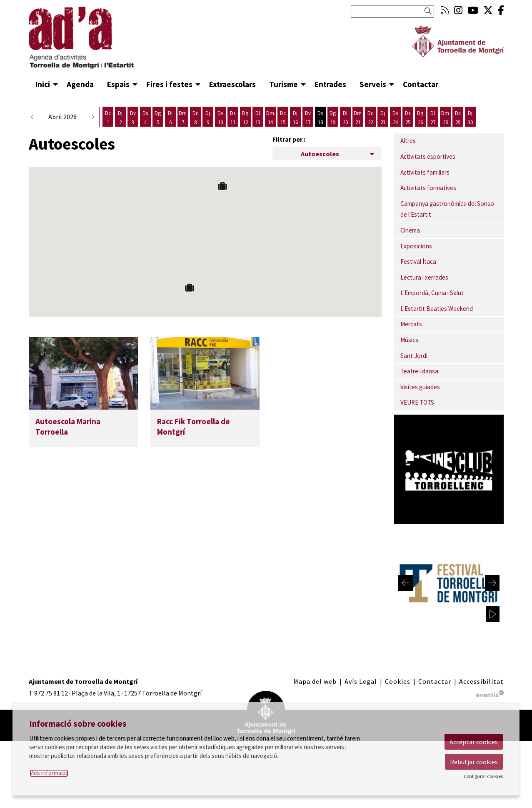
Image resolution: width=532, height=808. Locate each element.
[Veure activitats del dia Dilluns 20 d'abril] (345, 131)
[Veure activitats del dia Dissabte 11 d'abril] (233, 131)
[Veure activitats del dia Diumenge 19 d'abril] (333, 131)
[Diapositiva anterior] (406, 596)
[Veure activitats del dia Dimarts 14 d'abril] (270, 131)
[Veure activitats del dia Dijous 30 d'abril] (470, 131)
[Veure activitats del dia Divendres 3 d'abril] (133, 131)
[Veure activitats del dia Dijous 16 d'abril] (295, 131)
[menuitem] (445, 10)
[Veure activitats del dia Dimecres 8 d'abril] (195, 131)
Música (410, 353)
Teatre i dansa (419, 384)
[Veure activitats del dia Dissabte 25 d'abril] (408, 131)
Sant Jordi (414, 369)
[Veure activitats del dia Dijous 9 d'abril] (208, 131)
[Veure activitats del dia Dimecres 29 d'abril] (458, 131)
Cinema (410, 244)
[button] (429, 11)
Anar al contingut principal (67, 8)
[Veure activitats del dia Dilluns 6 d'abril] (170, 131)
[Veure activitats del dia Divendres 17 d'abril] (308, 131)
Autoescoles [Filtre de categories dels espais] (320, 167)
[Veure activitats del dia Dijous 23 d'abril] (383, 131)
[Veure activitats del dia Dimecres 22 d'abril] (370, 131)
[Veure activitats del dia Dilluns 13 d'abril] (258, 131)
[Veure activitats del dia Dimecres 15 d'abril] (283, 131)
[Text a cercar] (392, 11)
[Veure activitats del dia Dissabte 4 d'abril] (145, 131)
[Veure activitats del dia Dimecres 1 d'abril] (108, 131)
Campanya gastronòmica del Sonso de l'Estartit (447, 223)
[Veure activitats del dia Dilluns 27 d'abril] (433, 131)
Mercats (411, 337)
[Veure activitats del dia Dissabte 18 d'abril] (320, 131)
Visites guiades (420, 400)
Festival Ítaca (418, 275)
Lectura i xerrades (424, 291)
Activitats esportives (428, 170)
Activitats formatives (428, 201)
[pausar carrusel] (493, 628)
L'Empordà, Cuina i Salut (432, 306)
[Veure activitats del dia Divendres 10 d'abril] (220, 131)
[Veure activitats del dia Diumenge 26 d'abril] (420, 131)
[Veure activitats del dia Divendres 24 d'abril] (395, 131)
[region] (449, 597)
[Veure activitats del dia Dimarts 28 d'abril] (445, 131)
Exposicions (416, 259)
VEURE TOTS (417, 416)
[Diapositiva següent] (492, 596)
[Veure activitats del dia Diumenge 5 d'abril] (158, 131)
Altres (408, 154)
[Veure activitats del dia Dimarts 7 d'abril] (183, 131)
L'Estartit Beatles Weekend (437, 322)
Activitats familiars (425, 186)
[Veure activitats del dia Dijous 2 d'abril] (120, 131)
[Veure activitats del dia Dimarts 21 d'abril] (358, 131)
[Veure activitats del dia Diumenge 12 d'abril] (245, 131)
